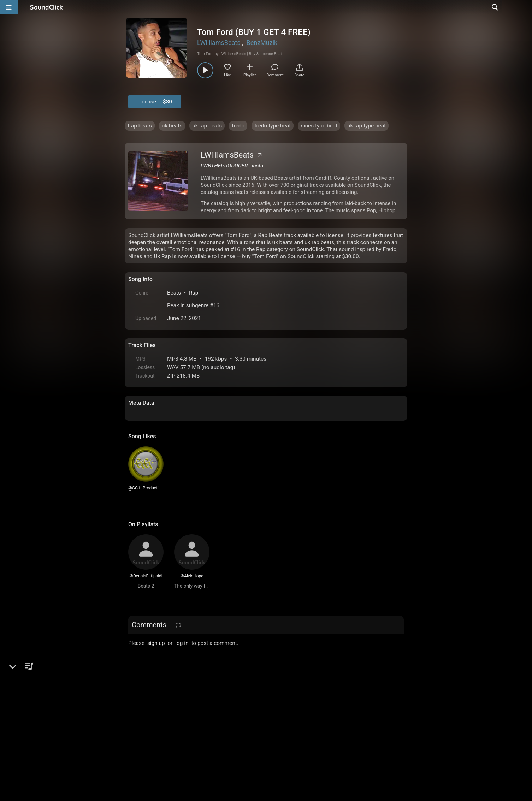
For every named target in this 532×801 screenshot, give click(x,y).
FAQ (158, 721)
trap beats (140, 126)
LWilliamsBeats (219, 43)
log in (182, 643)
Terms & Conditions (193, 721)
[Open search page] (525, 7)
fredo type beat (273, 126)
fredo (238, 126)
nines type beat (319, 126)
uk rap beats (207, 126)
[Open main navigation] (9, 7)
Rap (194, 293)
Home (139, 721)
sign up (156, 643)
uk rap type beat (367, 126)
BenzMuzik (262, 43)
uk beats (172, 126)
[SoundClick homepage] (47, 7)
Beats (174, 293)
